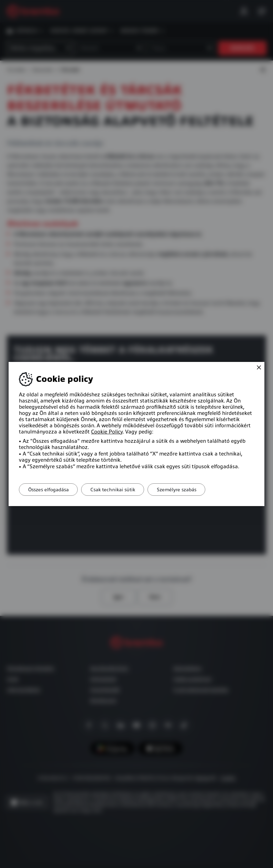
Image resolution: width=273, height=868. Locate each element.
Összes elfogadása (50, 490)
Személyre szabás (184, 490)
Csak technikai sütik (117, 490)
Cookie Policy (107, 432)
